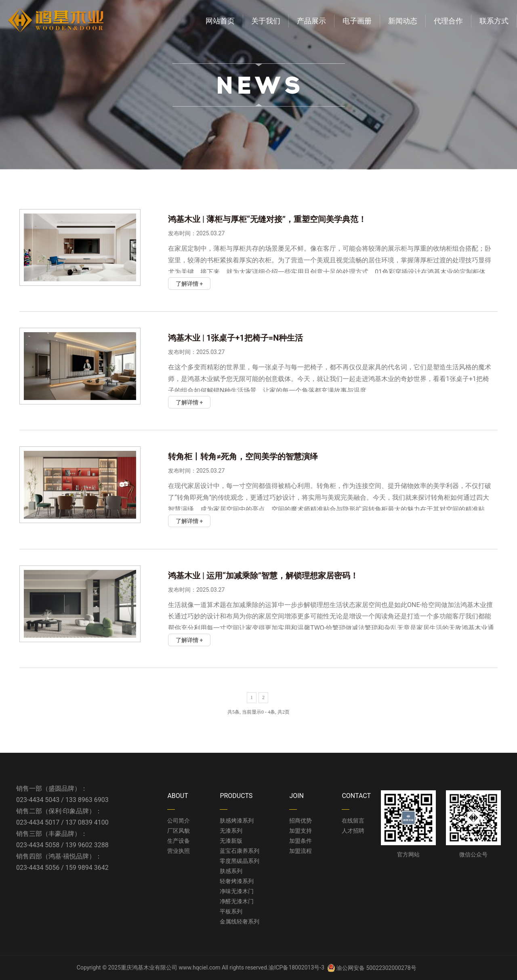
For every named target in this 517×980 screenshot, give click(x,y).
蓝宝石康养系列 (240, 851)
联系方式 (494, 21)
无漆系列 (231, 831)
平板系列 (231, 911)
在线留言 (353, 821)
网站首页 (220, 21)
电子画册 (357, 21)
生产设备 (179, 841)
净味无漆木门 (237, 891)
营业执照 (179, 851)
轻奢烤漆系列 (237, 881)
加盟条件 (301, 841)
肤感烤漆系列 (237, 821)
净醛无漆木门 (237, 901)
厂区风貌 (179, 831)
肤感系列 (231, 871)
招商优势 (301, 821)
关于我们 (266, 21)
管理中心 (429, 967)
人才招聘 (353, 831)
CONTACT (356, 796)
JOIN (296, 796)
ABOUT (178, 796)
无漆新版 (231, 841)
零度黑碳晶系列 (240, 861)
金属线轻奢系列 (240, 921)
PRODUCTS (236, 796)
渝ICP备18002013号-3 (296, 967)
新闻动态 (403, 21)
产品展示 (311, 21)
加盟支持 (301, 831)
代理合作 (448, 21)
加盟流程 (301, 851)
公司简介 (179, 821)
